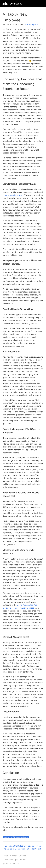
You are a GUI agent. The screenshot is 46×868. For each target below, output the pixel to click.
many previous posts (14, 195)
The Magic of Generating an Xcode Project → (23, 849)
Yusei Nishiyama (31, 24)
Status (5, 856)
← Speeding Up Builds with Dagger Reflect (22, 846)
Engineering (8, 837)
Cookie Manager (10, 860)
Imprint (23, 860)
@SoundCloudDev (11, 864)
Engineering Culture (21, 837)
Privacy (14, 856)
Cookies (23, 856)
